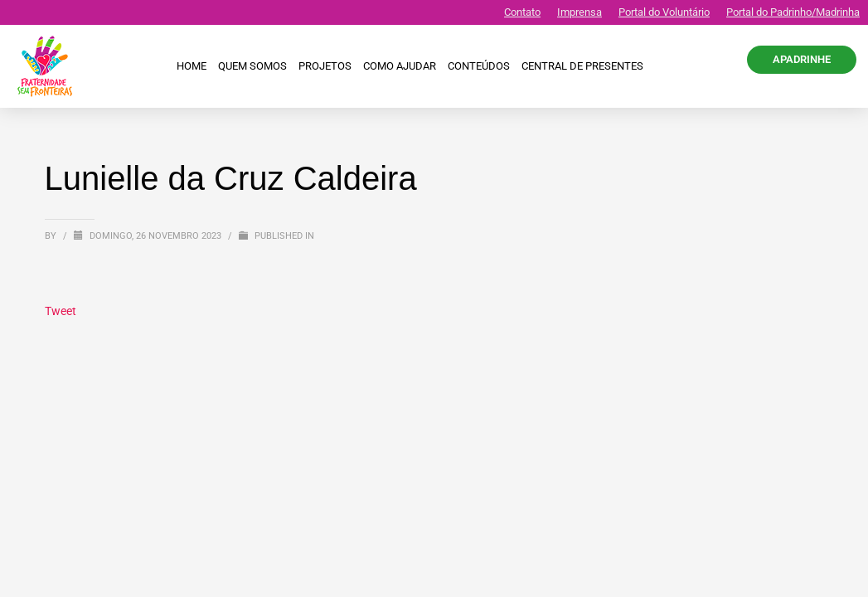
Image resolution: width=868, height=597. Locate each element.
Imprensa (579, 12)
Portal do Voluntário (664, 12)
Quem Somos (252, 66)
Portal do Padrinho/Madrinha (793, 12)
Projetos (325, 66)
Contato (522, 12)
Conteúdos (479, 66)
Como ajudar (400, 66)
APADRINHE (802, 59)
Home (192, 66)
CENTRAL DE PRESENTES (582, 66)
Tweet (61, 311)
